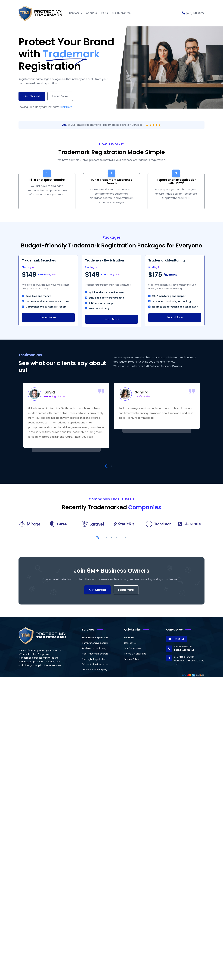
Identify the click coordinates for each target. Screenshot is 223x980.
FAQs (104, 13)
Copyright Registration (94, 659)
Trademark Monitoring (94, 648)
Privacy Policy (131, 659)
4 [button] (111, 538)
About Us (92, 13)
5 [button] (116, 538)
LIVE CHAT (176, 639)
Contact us (130, 643)
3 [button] (116, 466)
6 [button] (121, 538)
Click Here (66, 107)
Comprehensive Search (95, 643)
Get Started (32, 96)
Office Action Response (95, 664)
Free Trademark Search (95, 654)
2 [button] (111, 466)
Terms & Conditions (135, 654)
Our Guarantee (121, 13)
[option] (66, 415)
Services (74, 13)
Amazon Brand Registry (94, 670)
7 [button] (126, 538)
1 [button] (107, 466)
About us (129, 638)
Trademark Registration (95, 638)
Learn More (60, 96)
